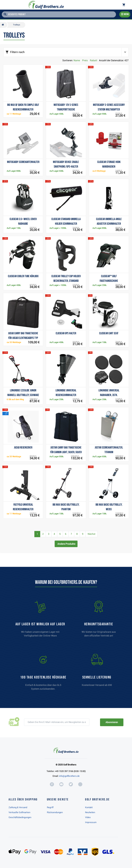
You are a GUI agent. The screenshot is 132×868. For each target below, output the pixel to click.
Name (77, 60)
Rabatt (94, 60)
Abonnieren (112, 722)
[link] (43, 674)
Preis (85, 60)
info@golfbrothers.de (69, 776)
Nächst (92, 534)
